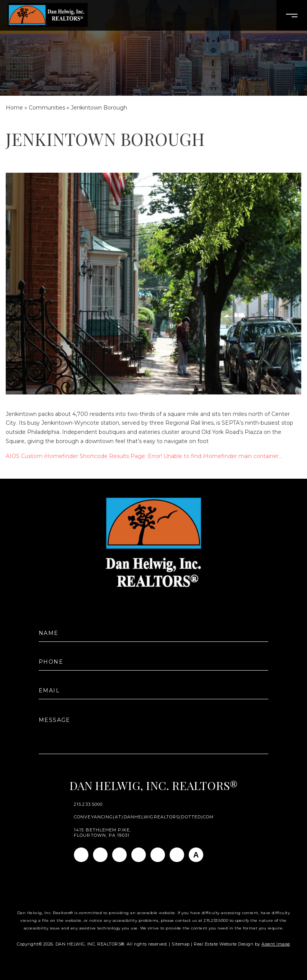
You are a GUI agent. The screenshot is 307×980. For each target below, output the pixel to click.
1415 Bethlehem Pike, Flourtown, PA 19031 (102, 833)
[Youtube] (158, 855)
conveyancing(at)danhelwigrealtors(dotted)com (144, 817)
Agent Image (276, 944)
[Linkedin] (119, 855)
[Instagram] (100, 855)
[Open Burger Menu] (292, 15)
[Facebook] (81, 855)
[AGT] (196, 855)
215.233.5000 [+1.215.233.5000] (88, 804)
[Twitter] (139, 855)
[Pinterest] (177, 855)
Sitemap (181, 944)
